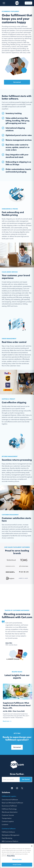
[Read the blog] (18, 692)
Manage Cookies (17, 859)
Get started (28, 3)
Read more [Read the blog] (7, 721)
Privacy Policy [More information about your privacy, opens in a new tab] (11, 856)
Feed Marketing (7, 838)
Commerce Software (9, 829)
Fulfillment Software (8, 832)
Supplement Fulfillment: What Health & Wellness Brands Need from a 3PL (17, 705)
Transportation (7, 818)
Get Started (26, 779)
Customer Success (8, 815)
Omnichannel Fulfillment (10, 800)
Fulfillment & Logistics (9, 796)
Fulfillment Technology (9, 809)
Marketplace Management (11, 835)
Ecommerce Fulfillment (9, 806)
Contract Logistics (8, 821)
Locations (5, 825)
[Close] (32, 846)
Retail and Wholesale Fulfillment (12, 803)
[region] (17, 856)
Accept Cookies (17, 865)
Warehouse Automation (10, 812)
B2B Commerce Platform (10, 841)
